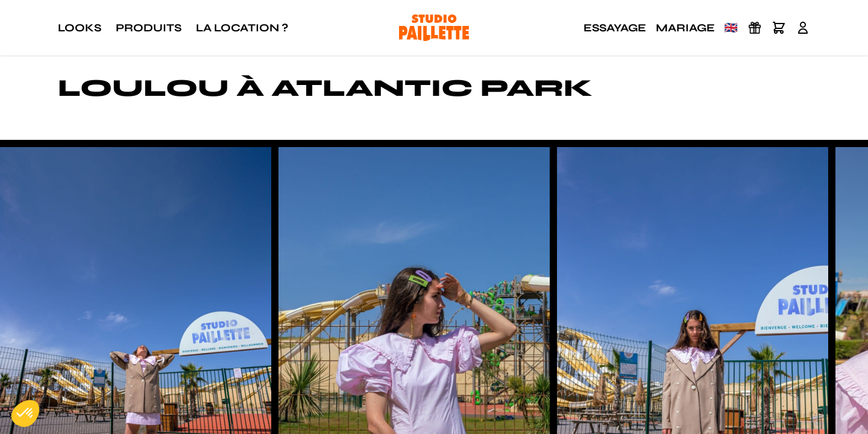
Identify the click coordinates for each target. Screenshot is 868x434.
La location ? (242, 28)
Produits (149, 28)
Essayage (615, 28)
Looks (80, 28)
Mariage (685, 28)
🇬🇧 (731, 28)
